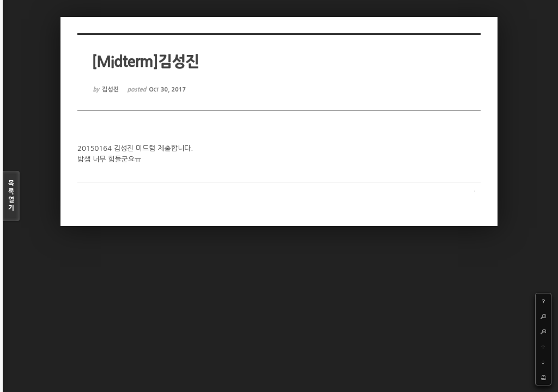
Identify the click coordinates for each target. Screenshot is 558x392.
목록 (11, 196)
